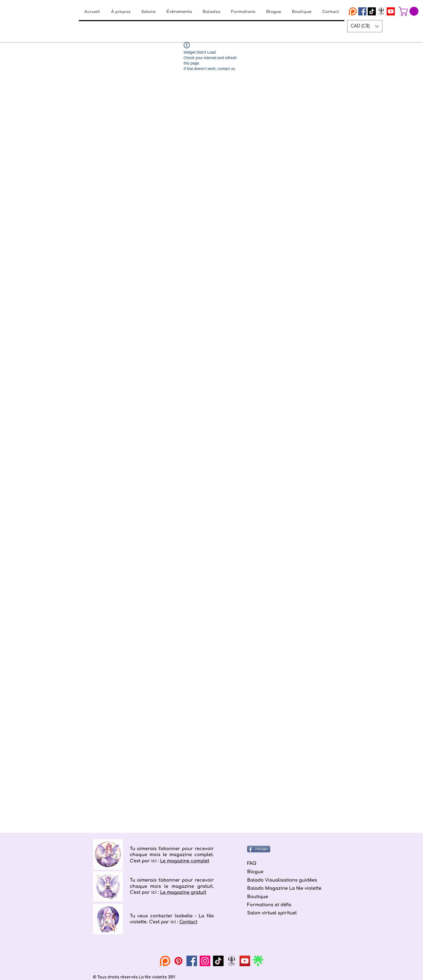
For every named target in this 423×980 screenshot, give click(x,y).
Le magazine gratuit (183, 892)
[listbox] (365, 26)
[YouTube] (245, 961)
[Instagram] (205, 961)
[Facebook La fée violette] (362, 11)
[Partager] (259, 849)
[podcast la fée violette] (381, 11)
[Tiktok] (372, 11)
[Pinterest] (178, 961)
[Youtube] (391, 11)
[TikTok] (218, 961)
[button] (410, 11)
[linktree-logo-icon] (258, 961)
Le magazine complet (185, 861)
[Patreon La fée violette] (353, 11)
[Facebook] (192, 961)
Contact (188, 922)
